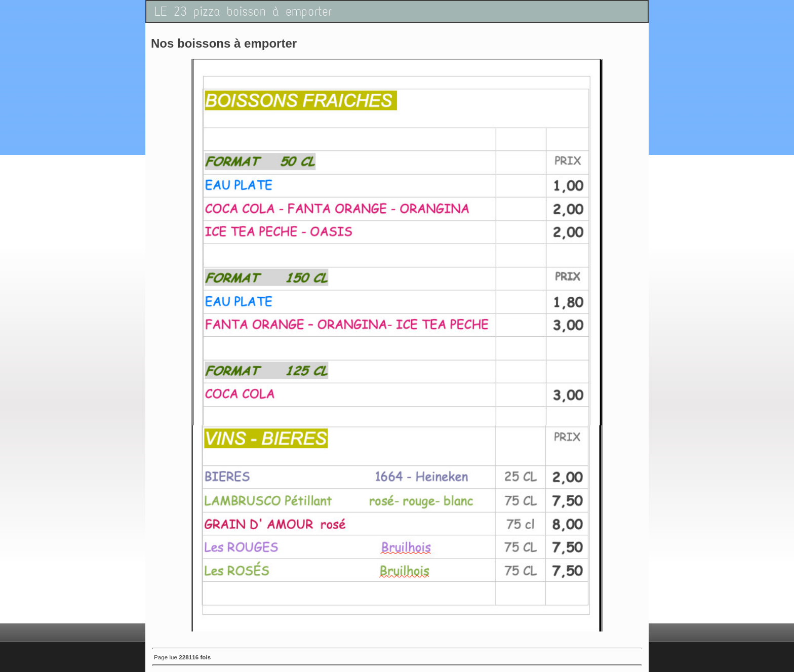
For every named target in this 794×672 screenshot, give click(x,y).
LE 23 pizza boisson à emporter (243, 11)
